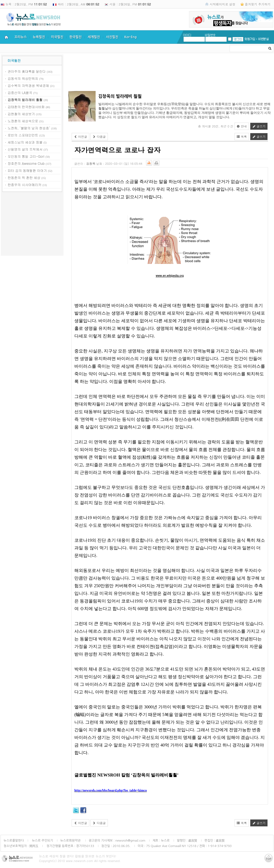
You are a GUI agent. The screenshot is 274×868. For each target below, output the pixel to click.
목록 (242, 137)
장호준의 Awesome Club (26, 163)
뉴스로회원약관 (71, 840)
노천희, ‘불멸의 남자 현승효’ (29, 128)
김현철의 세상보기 (21, 114)
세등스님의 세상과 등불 (25, 142)
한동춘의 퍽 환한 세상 (24, 177)
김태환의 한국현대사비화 (26, 107)
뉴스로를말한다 (14, 840)
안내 (242, 126)
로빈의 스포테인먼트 (23, 135)
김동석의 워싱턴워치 (23, 78)
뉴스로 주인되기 (42, 840)
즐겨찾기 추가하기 (258, 4)
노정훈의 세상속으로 (23, 121)
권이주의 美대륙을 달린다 (27, 71)
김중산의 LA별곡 (20, 92)
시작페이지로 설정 (223, 4)
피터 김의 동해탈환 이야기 (27, 170)
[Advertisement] (32, 225)
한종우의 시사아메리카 (25, 185)
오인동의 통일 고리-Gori (26, 156)
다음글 (99, 137)
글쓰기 (259, 126)
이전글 (80, 137)
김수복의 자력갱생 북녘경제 (28, 85)
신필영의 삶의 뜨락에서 (25, 149)
